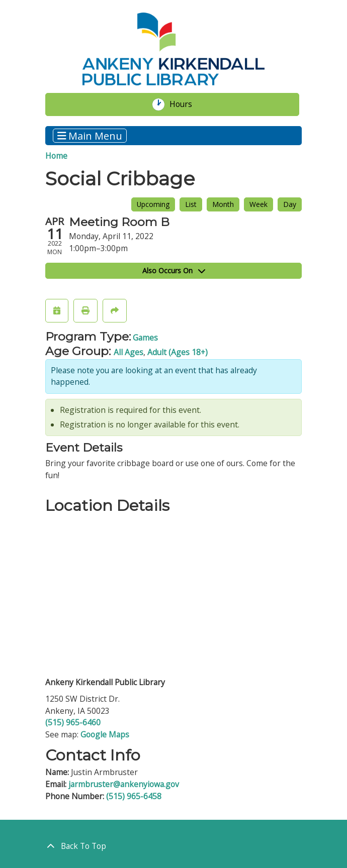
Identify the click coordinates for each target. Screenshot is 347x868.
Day (290, 204)
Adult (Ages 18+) (178, 352)
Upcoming (153, 204)
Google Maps (105, 734)
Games (145, 338)
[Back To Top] (173, 846)
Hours (187, 104)
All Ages (128, 352)
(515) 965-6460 (73, 722)
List (191, 204)
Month (223, 204)
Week (258, 204)
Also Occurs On (174, 270)
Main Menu (90, 135)
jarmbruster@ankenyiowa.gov (124, 784)
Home (56, 156)
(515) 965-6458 (134, 796)
